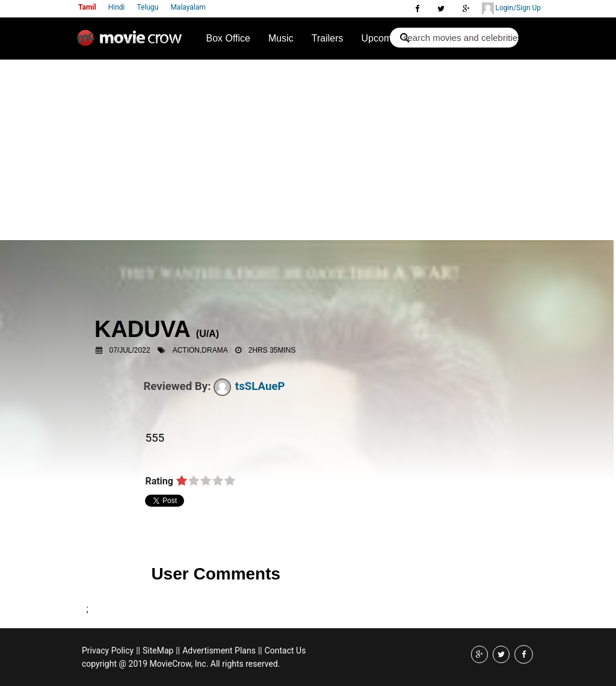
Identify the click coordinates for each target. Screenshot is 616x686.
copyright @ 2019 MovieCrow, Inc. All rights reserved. (181, 664)
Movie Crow (132, 43)
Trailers (328, 38)
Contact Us (285, 650)
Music (281, 38)
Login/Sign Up (511, 8)
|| (138, 650)
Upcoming (383, 38)
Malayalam (188, 7)
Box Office (228, 38)
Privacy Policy (108, 650)
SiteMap (158, 650)
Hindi (117, 7)
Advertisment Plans (219, 650)
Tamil (87, 7)
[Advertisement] (308, 150)
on (182, 481)
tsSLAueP (249, 386)
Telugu (148, 7)
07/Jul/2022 (130, 350)
